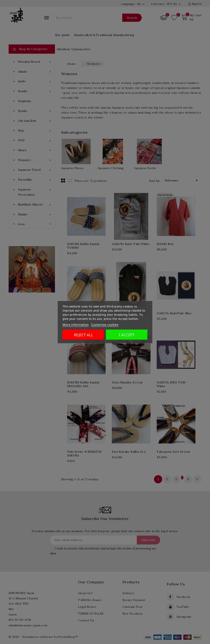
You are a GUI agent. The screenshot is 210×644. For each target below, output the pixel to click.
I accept (127, 335)
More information (76, 324)
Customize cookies (105, 324)
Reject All (83, 335)
